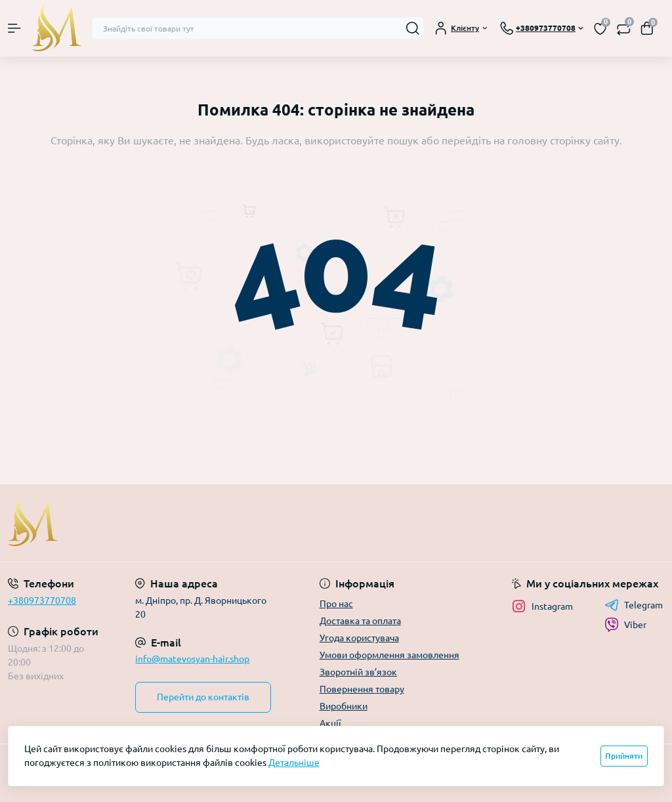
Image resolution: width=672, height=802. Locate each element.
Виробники (344, 706)
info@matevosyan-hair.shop (192, 659)
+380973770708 (42, 601)
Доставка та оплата (360, 621)
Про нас (336, 604)
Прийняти (624, 756)
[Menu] (14, 28)
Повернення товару (362, 689)
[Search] (413, 28)
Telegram (634, 605)
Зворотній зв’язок (358, 672)
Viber (625, 625)
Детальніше (294, 763)
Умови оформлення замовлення (389, 655)
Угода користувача (359, 638)
